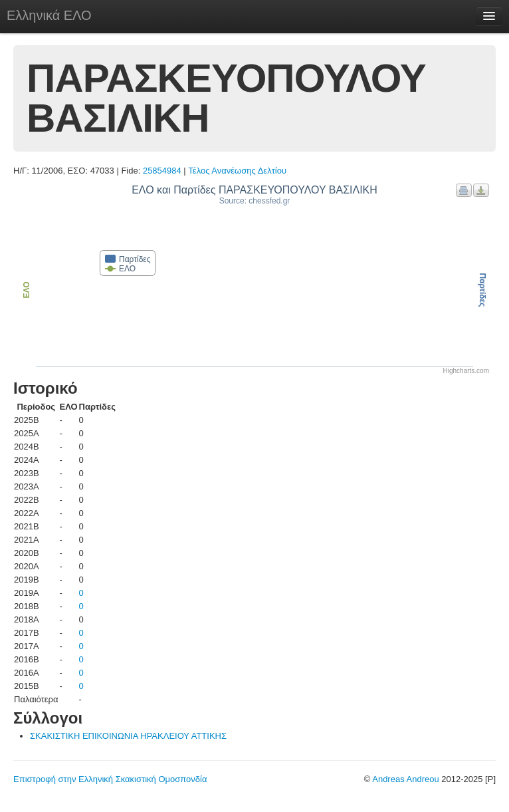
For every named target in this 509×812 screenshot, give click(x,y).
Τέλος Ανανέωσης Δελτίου (237, 171)
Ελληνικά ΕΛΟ (49, 15)
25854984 (162, 171)
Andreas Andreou (405, 779)
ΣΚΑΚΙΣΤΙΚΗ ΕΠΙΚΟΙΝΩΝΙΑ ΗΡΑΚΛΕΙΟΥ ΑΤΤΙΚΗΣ (128, 736)
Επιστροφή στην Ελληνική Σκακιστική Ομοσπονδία (110, 779)
